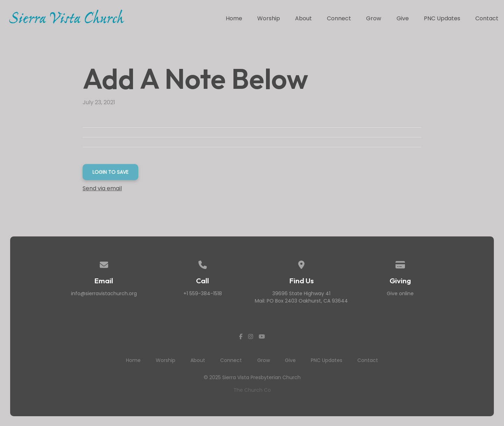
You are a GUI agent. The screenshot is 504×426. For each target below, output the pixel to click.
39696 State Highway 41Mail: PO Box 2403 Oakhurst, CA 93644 (301, 297)
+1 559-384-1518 (203, 293)
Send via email (102, 188)
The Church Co (252, 390)
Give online (400, 293)
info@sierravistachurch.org (104, 293)
